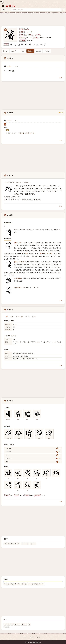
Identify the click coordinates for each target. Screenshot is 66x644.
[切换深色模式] (3, 3)
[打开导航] (3, 6)
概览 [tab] (7, 317)
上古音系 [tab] (19, 317)
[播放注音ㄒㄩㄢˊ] (32, 32)
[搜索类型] (6, 10)
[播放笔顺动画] (5, 30)
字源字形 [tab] (47, 51)
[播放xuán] (30, 29)
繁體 (2, 3)
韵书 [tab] (12, 317)
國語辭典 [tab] (14, 51)
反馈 (61, 78)
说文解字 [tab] (30, 51)
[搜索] (63, 10)
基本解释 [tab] (6, 51)
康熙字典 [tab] (22, 51)
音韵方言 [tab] (39, 51)
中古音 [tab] (27, 317)
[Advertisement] (33, 18)
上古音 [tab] (34, 317)
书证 (62, 113)
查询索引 (2, 1)
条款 (32, 637)
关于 (25, 637)
